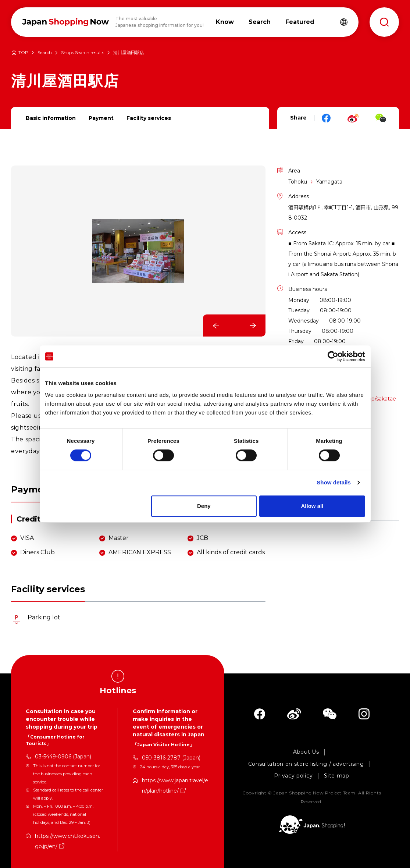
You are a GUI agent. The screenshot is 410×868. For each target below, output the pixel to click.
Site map (337, 776)
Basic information (51, 118)
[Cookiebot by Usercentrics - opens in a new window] (333, 356)
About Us (306, 752)
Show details (334, 482)
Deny (204, 506)
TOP (23, 53)
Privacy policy (293, 776)
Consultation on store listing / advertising (306, 764)
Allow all (312, 506)
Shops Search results (83, 53)
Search (45, 53)
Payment (101, 118)
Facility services (149, 118)
